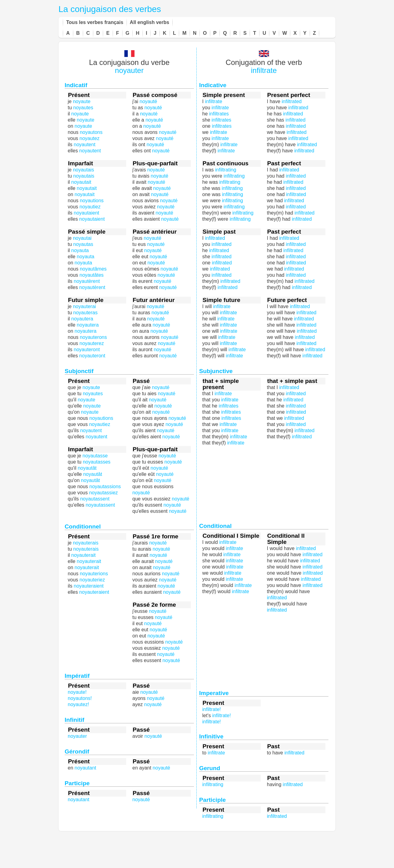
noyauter (129, 70)
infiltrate (264, 70)
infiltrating (232, 188)
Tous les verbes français (95, 22)
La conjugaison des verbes (110, 9)
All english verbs (150, 22)
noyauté (159, 331)
